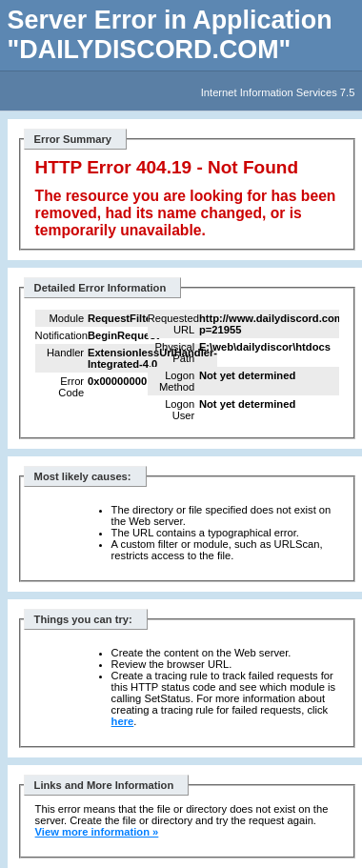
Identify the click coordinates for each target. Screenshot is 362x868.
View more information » (97, 832)
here (123, 721)
